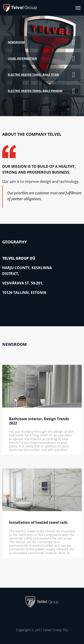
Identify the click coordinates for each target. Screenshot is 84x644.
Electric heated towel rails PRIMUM (35, 91)
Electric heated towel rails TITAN (33, 75)
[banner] (20, 8)
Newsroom (16, 42)
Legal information (22, 58)
